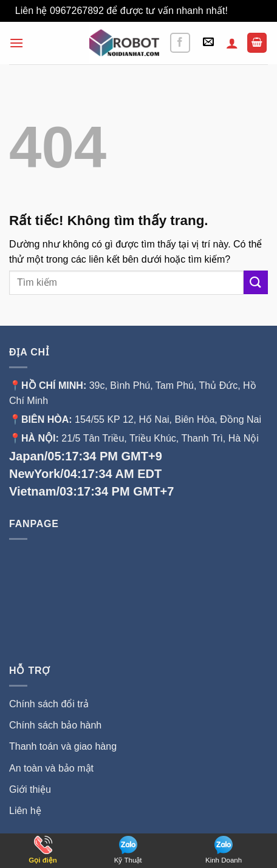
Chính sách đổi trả (49, 704)
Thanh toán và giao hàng (63, 746)
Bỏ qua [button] (246, 11)
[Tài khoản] (232, 43)
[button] (16, 43)
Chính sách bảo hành (55, 725)
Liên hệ (25, 811)
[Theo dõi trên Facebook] (180, 43)
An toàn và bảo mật (51, 768)
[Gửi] (256, 282)
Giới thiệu (31, 789)
